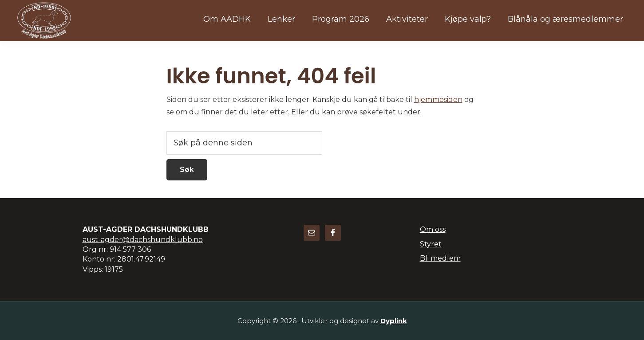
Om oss (433, 229)
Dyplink (394, 321)
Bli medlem (440, 258)
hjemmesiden (438, 100)
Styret (431, 244)
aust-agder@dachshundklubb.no (143, 240)
